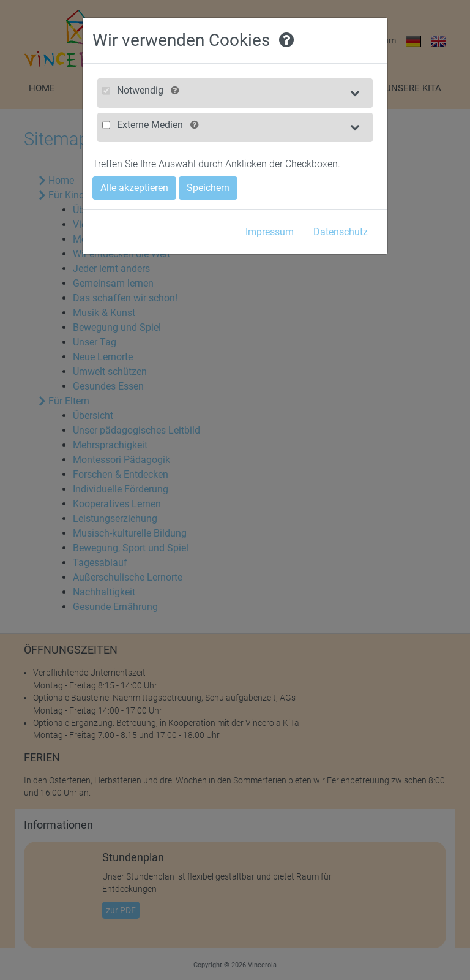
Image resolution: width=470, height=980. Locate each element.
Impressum (270, 232)
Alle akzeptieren (134, 188)
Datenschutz (341, 232)
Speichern (208, 188)
